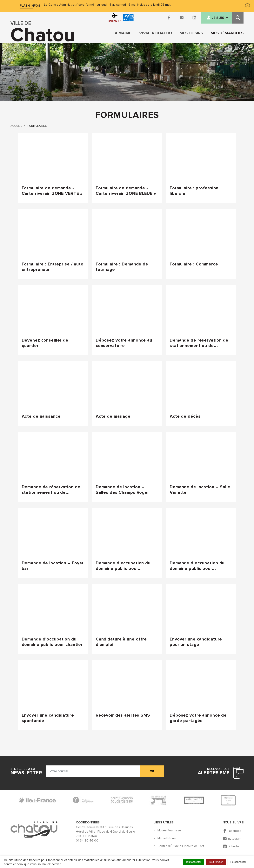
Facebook (234, 831)
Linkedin (233, 846)
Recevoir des (214, 771)
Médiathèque (167, 838)
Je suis (218, 18)
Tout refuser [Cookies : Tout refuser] (216, 862)
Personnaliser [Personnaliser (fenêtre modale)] (238, 862)
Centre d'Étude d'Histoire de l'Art (181, 846)
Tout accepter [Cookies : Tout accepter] (193, 862)
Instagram (235, 839)
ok (152, 771)
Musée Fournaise (169, 831)
